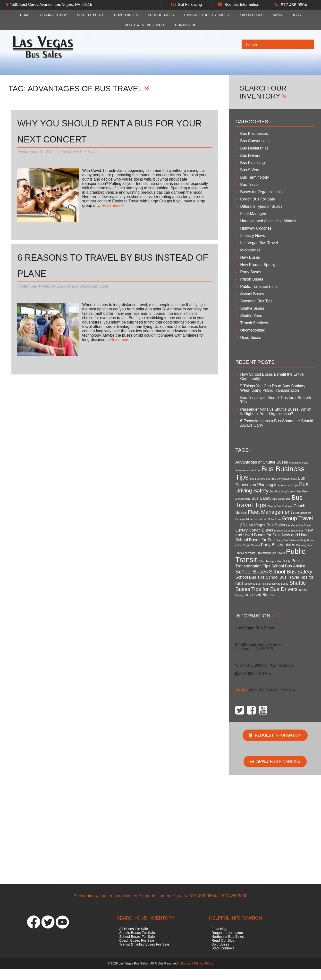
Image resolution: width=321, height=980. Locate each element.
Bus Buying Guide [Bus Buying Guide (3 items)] (260, 479)
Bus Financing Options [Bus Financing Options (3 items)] (283, 491)
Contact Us (186, 25)
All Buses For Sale (134, 929)
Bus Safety (249, 170)
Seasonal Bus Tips (256, 301)
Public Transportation (258, 287)
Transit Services (254, 323)
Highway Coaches (256, 228)
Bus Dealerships (254, 148)
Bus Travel (249, 185)
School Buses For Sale (137, 937)
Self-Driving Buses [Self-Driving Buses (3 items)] (278, 584)
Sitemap (186, 963)
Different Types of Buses (261, 206)
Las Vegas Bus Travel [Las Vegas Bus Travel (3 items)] (299, 525)
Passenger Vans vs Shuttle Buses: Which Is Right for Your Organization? (276, 411)
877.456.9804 (294, 5)
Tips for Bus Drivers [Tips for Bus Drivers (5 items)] (275, 589)
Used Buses (251, 337)
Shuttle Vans (251, 316)
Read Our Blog (223, 940)
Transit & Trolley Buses (206, 15)
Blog (296, 15)
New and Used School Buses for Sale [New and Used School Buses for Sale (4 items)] (272, 537)
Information (275, 735)
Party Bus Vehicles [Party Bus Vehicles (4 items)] (278, 545)
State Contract (223, 948)
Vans (278, 15)
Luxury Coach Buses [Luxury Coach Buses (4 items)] (254, 530)
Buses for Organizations (261, 192)
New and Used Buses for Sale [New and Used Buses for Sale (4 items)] (274, 533)
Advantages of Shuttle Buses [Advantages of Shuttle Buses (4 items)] (262, 462)
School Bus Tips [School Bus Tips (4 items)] (250, 577)
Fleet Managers (254, 214)
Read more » (113, 205)
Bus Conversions (255, 141)
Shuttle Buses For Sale (137, 933)
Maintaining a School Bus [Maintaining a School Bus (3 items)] (289, 531)
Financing (219, 929)
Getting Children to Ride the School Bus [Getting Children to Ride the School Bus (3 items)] (258, 519)
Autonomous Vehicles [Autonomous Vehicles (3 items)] (248, 470)
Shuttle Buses (91, 15)
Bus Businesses (254, 134)
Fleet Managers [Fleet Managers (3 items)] (302, 513)
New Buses (250, 257)
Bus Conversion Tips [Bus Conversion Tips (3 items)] (286, 485)
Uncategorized (253, 330)
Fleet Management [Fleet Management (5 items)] (270, 512)
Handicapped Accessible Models (268, 221)
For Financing (275, 762)
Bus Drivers (250, 155)
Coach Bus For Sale (258, 199)
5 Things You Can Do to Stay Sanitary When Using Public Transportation (273, 388)
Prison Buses (251, 15)
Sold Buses (220, 944)
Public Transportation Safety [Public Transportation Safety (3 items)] (274, 561)
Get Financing (190, 4)
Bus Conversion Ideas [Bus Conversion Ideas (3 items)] (284, 479)
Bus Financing (252, 163)
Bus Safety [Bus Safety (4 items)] (262, 498)
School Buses (161, 15)
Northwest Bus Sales (145, 25)
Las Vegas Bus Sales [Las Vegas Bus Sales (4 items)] (266, 525)
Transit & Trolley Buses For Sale (144, 944)
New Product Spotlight (259, 265)
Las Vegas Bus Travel (259, 243)
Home (25, 15)
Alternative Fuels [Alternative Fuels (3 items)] (299, 463)
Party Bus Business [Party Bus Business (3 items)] (288, 540)
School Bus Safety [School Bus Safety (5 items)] (291, 572)
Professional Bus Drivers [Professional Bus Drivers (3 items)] (271, 553)
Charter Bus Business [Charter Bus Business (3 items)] (280, 506)
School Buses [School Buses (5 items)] (252, 572)
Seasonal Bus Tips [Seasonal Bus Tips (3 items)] (255, 584)
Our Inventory (54, 15)
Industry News (252, 236)
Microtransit (250, 250)
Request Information (242, 4)
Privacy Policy (204, 963)
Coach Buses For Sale (137, 940)
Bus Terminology (254, 177)
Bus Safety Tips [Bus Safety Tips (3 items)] (281, 499)
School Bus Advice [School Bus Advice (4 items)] (288, 566)
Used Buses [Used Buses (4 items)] (263, 595)
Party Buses (251, 272)
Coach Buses (126, 15)
